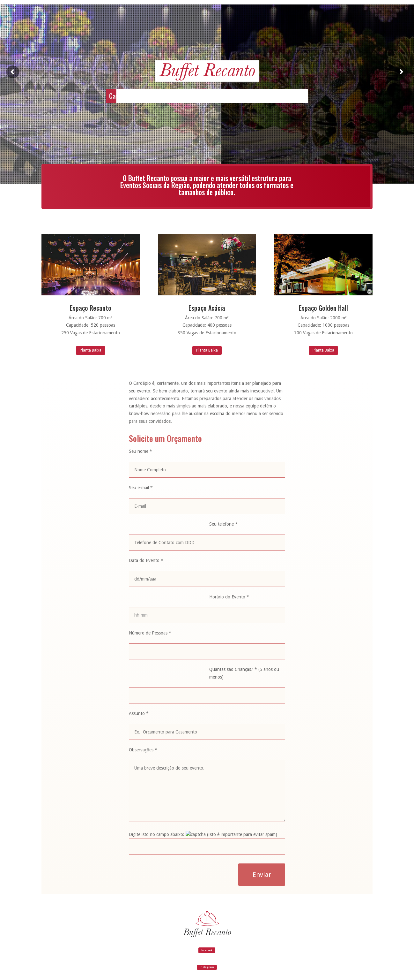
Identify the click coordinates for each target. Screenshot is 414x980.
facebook (207, 950)
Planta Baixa (91, 350)
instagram (207, 967)
